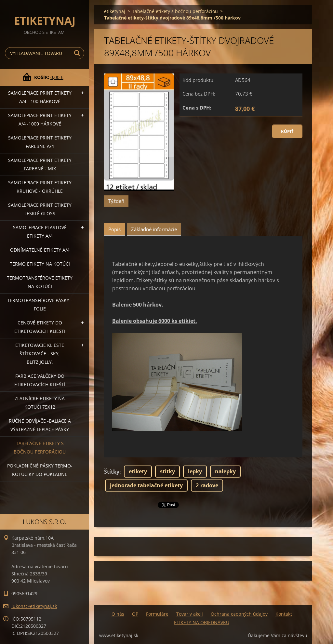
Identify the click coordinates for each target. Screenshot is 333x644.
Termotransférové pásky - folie (40, 304)
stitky (167, 471)
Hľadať (78, 53)
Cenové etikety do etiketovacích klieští (40, 327)
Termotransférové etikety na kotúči (40, 282)
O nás (118, 614)
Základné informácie (154, 229)
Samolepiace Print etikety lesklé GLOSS (40, 209)
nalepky (225, 471)
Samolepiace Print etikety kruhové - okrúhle (40, 187)
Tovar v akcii (190, 614)
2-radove (207, 485)
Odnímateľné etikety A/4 (40, 250)
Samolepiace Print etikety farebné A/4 (40, 142)
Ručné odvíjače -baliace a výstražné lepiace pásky (40, 425)
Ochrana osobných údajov (239, 614)
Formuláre (157, 614)
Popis (114, 229)
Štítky (112, 472)
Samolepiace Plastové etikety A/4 (40, 232)
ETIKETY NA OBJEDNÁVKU (202, 622)
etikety (138, 471)
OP (135, 614)
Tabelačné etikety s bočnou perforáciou (40, 447)
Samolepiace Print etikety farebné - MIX (40, 164)
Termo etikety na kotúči (40, 264)
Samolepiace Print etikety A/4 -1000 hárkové (40, 119)
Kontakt (284, 614)
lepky (195, 471)
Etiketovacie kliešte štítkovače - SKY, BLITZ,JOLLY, (40, 354)
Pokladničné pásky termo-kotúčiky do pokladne (40, 470)
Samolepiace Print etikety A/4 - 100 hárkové (40, 97)
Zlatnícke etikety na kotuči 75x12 (40, 403)
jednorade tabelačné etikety (146, 485)
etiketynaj (115, 11)
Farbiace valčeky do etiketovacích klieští (40, 380)
